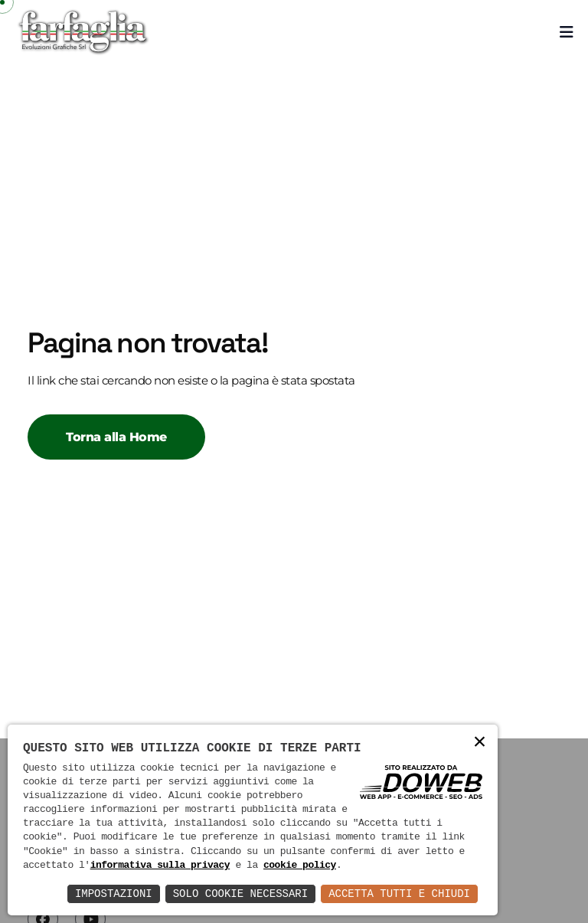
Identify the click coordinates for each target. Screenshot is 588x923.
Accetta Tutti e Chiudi (399, 894)
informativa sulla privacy (160, 866)
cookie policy (300, 866)
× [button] (480, 743)
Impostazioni (114, 894)
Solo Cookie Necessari (240, 894)
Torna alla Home (116, 437)
